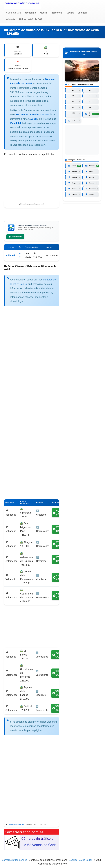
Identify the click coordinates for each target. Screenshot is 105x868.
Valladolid (11, 256)
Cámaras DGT (14, 13)
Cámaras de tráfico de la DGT (16, 825)
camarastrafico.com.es (15, 861)
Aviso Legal (86, 861)
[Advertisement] (32, 179)
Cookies (73, 861)
